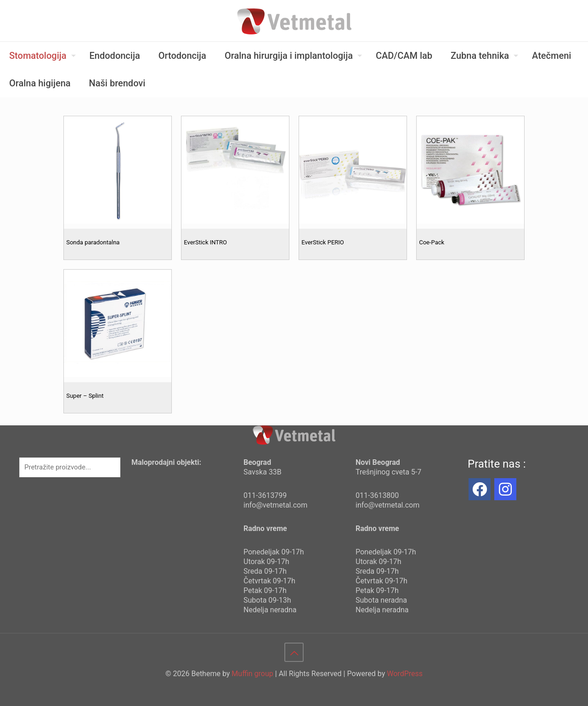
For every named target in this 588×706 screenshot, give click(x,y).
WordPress (405, 674)
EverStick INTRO (205, 242)
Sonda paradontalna (93, 242)
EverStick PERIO (323, 242)
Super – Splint (85, 396)
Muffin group (252, 674)
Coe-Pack (432, 242)
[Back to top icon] (294, 652)
